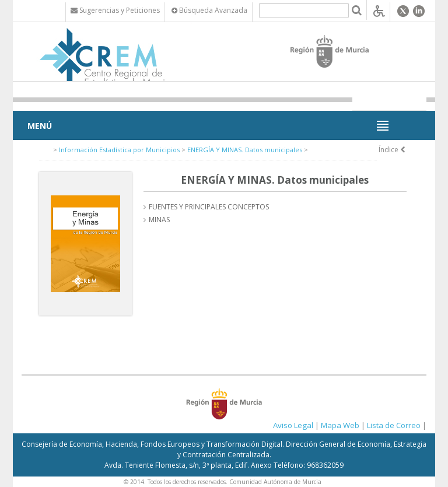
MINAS (159, 220)
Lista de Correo (394, 425)
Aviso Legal (293, 425)
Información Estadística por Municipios (119, 150)
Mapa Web (340, 425)
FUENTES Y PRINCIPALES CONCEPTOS (209, 207)
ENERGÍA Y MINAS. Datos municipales (245, 150)
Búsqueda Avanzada (209, 10)
